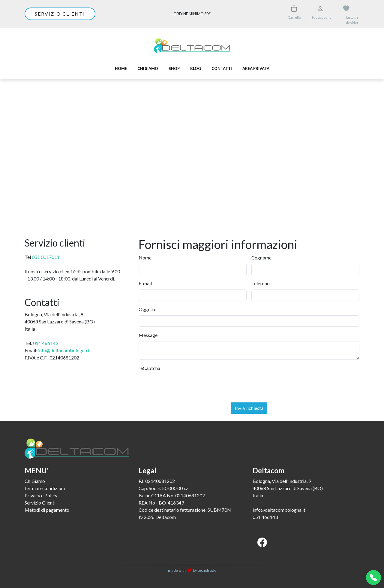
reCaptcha (149, 368)
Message (148, 335)
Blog (196, 68)
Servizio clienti (60, 14)
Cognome (261, 258)
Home (121, 68)
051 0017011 (46, 257)
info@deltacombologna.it (64, 350)
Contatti (222, 68)
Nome (145, 258)
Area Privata (256, 68)
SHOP (174, 68)
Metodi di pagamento (47, 510)
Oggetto (148, 309)
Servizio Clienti (40, 503)
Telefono (261, 283)
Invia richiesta (249, 408)
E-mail (145, 283)
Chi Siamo (148, 68)
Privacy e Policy (41, 495)
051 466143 (46, 343)
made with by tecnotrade (192, 570)
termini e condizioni (45, 488)
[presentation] (184, 386)
